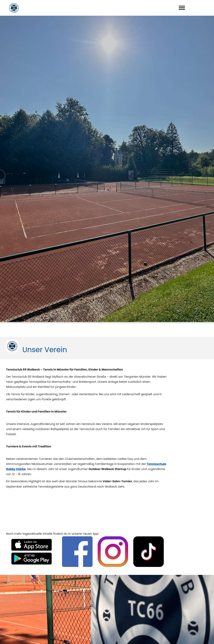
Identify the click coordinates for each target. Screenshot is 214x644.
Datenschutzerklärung (120, 619)
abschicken (121, 630)
